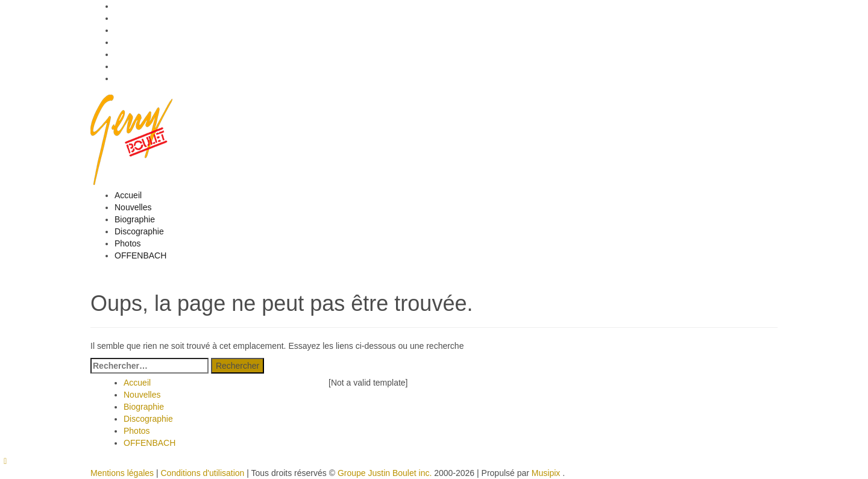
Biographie (135, 219)
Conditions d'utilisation (202, 473)
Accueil (128, 195)
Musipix (546, 473)
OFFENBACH (140, 255)
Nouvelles (133, 207)
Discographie (139, 231)
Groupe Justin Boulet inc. (385, 473)
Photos (128, 243)
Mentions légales (122, 473)
